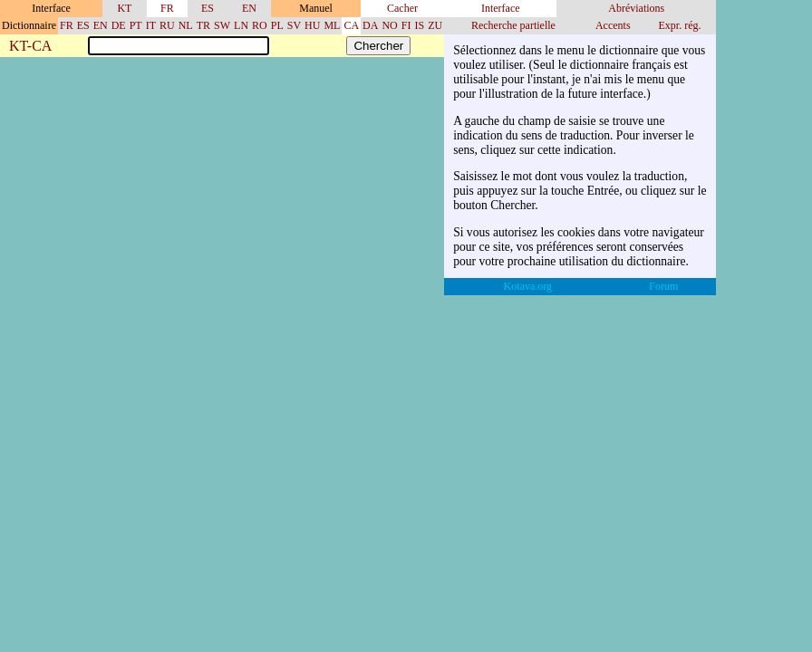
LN (241, 25)
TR (203, 25)
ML (332, 25)
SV (294, 25)
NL (186, 25)
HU (312, 25)
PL (277, 25)
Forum (663, 286)
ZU (435, 25)
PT (136, 25)
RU (167, 25)
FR (167, 8)
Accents (613, 25)
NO (389, 25)
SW (222, 25)
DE (119, 25)
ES (208, 8)
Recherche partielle (513, 25)
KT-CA (30, 47)
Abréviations (636, 8)
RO (260, 25)
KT (124, 8)
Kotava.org (528, 286)
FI (406, 25)
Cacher (402, 8)
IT (151, 25)
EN (249, 8)
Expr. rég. (679, 25)
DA (370, 25)
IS (419, 25)
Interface (501, 8)
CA (351, 25)
